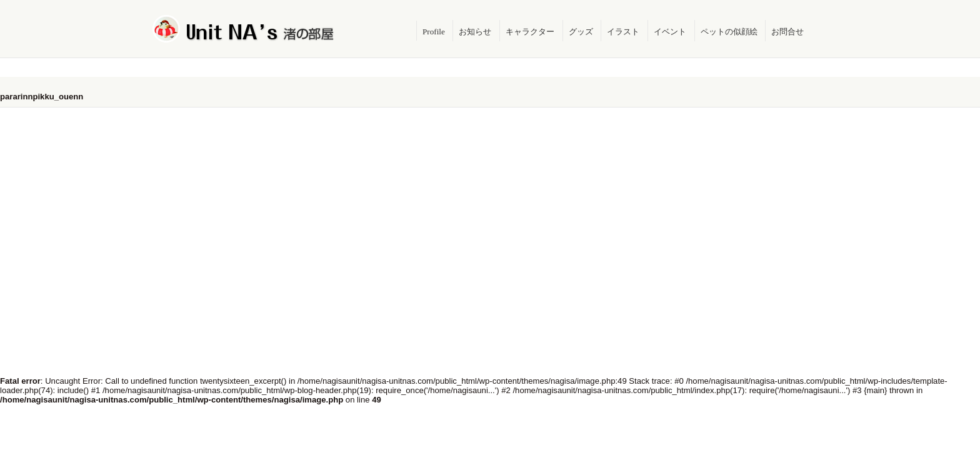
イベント (670, 32)
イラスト (623, 32)
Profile (434, 32)
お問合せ (787, 32)
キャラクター (530, 32)
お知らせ (475, 32)
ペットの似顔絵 (729, 32)
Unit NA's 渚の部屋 (244, 29)
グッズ (581, 32)
